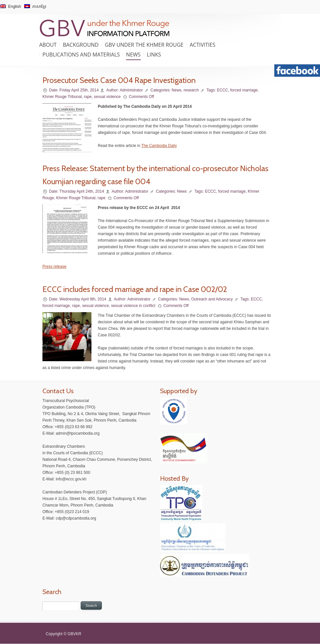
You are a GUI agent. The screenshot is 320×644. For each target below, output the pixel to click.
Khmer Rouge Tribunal (62, 97)
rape (88, 97)
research (191, 90)
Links (154, 55)
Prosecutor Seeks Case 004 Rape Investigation (119, 80)
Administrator (131, 90)
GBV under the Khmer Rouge (144, 45)
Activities (202, 45)
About (48, 45)
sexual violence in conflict (133, 306)
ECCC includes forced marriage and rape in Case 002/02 (135, 289)
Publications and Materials (81, 55)
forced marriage (244, 90)
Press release (54, 266)
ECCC (222, 90)
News (133, 55)
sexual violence (107, 97)
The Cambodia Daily (159, 146)
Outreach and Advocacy (212, 299)
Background (81, 45)
